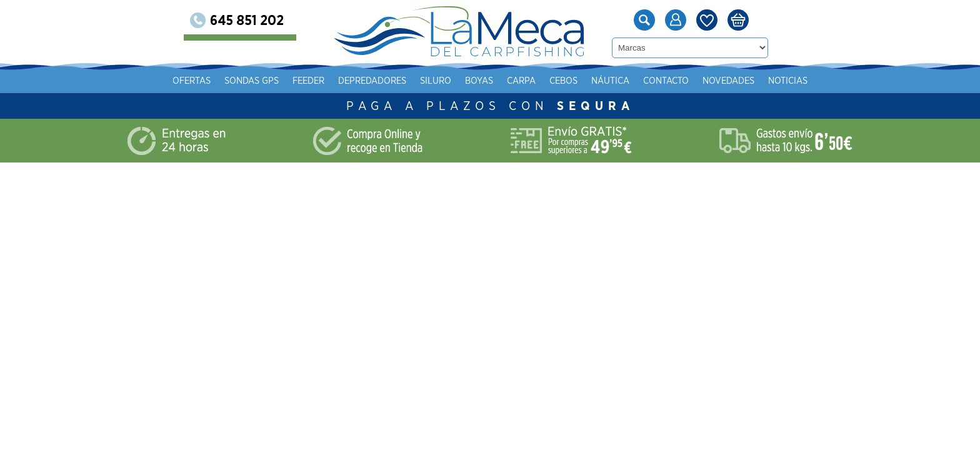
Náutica (750, 81)
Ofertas (332, 81)
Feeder (448, 81)
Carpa (661, 81)
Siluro (576, 81)
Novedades (868, 81)
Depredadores (512, 81)
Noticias (928, 81)
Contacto (806, 81)
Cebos (703, 81)
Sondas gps (392, 81)
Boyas (619, 81)
